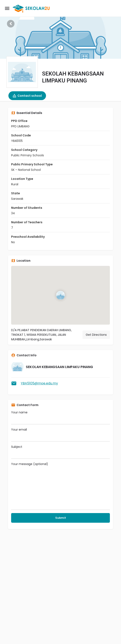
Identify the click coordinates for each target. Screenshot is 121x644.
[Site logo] (32, 8)
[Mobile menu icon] (7, 8)
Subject (60, 452)
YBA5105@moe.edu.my (39, 383)
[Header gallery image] (60, 29)
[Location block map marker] (60, 295)
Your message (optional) (60, 486)
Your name (60, 417)
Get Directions (96, 335)
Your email (60, 434)
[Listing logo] (22, 72)
